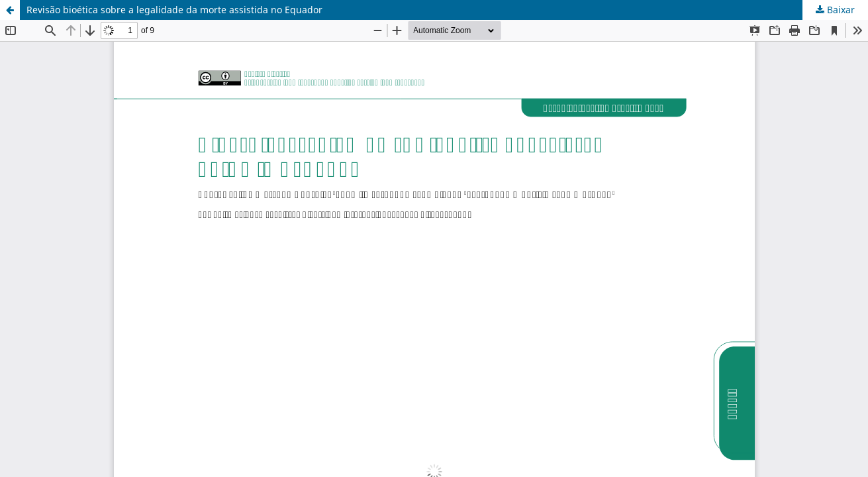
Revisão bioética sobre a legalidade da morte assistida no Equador (174, 10)
